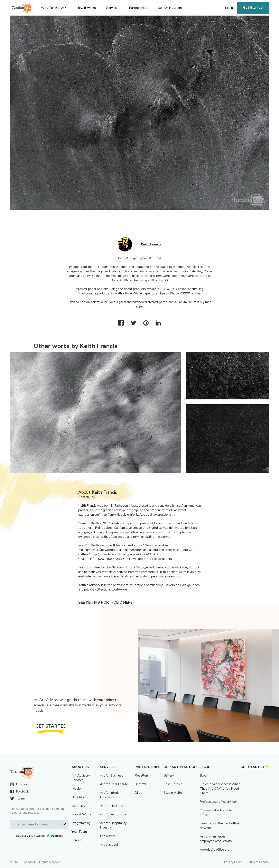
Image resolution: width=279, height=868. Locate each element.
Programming (81, 823)
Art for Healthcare (113, 806)
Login (229, 8)
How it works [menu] (86, 8)
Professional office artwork (219, 802)
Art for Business (112, 776)
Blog (203, 776)
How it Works (82, 814)
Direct (139, 793)
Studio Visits (173, 793)
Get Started (253, 8)
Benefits (78, 797)
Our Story (78, 806)
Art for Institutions (113, 814)
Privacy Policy (233, 862)
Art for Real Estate (114, 784)
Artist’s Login (110, 845)
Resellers (142, 776)
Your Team (79, 832)
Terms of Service (258, 862)
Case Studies (173, 784)
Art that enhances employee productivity (216, 839)
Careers (77, 840)
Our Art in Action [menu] (170, 8)
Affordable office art (214, 850)
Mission (77, 789)
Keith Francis (151, 244)
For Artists (108, 836)
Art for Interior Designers (110, 795)
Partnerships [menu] (138, 8)
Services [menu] (112, 8)
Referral (141, 784)
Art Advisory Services (81, 778)
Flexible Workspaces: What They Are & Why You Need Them (220, 789)
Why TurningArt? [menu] (54, 8)
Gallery (169, 776)
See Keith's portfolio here (105, 602)
